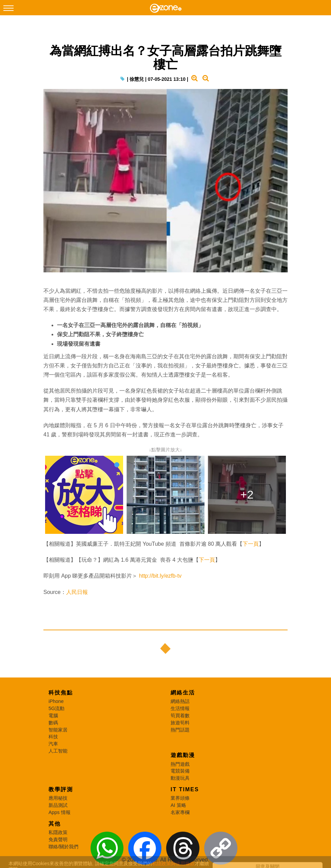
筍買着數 (180, 716)
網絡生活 (183, 693)
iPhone (56, 701)
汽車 (53, 744)
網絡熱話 (180, 701)
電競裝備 (180, 771)
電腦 (53, 716)
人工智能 (58, 751)
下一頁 (251, 544)
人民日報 (77, 592)
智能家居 (58, 730)
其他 (55, 824)
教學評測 (61, 789)
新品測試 (58, 805)
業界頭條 (180, 798)
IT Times (185, 789)
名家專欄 (180, 812)
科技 (53, 737)
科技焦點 (61, 693)
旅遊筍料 (180, 723)
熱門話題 (180, 730)
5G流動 (56, 708)
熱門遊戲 (180, 764)
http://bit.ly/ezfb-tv (160, 576)
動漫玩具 (180, 778)
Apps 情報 (60, 812)
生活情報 (180, 708)
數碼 (53, 723)
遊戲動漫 (183, 755)
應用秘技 (58, 798)
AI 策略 (178, 805)
